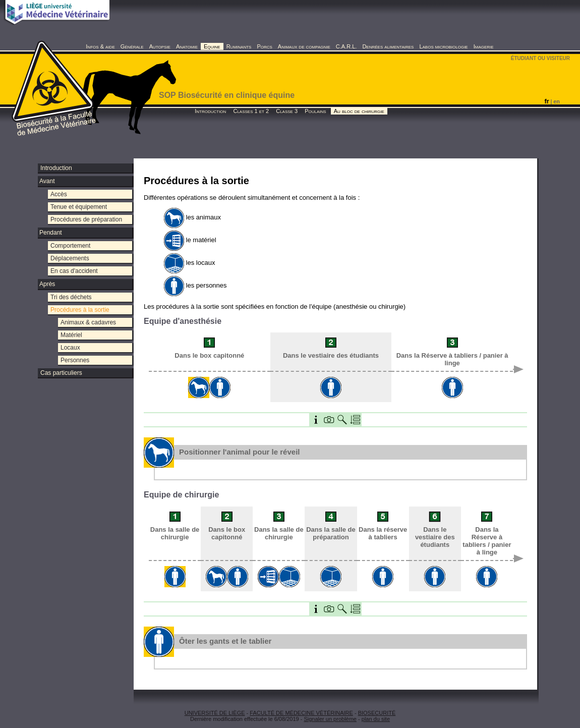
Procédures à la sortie (80, 310)
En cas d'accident (74, 271)
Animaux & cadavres (88, 322)
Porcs (264, 46)
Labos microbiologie (443, 46)
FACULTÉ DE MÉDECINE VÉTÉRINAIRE (301, 713)
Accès (59, 194)
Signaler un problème (330, 719)
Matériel (71, 335)
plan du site (376, 719)
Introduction (210, 111)
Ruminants (239, 46)
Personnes (75, 360)
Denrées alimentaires (388, 46)
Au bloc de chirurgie (359, 111)
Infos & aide (100, 46)
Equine (212, 46)
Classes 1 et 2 (251, 111)
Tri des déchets (71, 297)
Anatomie (187, 46)
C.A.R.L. (346, 46)
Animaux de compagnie (304, 46)
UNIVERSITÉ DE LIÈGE (215, 713)
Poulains (315, 111)
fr (546, 101)
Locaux (70, 348)
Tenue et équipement (79, 207)
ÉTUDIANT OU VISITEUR (540, 58)
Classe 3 (287, 111)
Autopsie (160, 46)
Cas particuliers (61, 373)
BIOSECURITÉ (377, 713)
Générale (132, 46)
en (557, 101)
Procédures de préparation (86, 219)
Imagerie (484, 46)
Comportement (70, 246)
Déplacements (70, 258)
